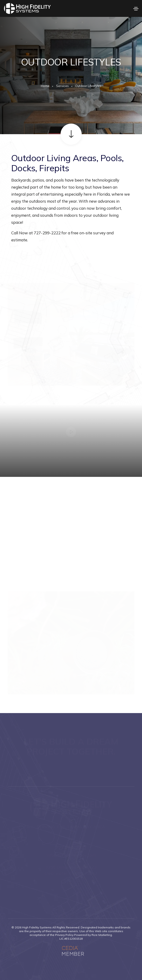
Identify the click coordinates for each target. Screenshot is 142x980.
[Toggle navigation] (136, 9)
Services (62, 86)
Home (45, 86)
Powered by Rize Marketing (93, 935)
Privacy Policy (64, 935)
